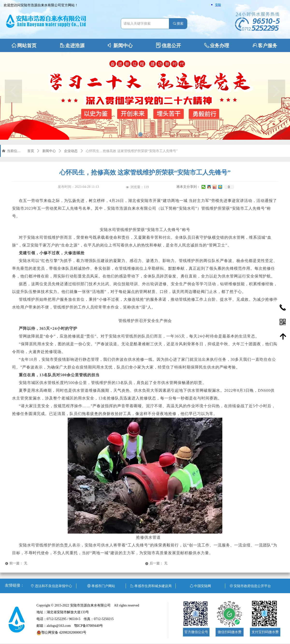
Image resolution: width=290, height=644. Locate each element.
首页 (31, 151)
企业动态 (71, 151)
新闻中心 (49, 151)
